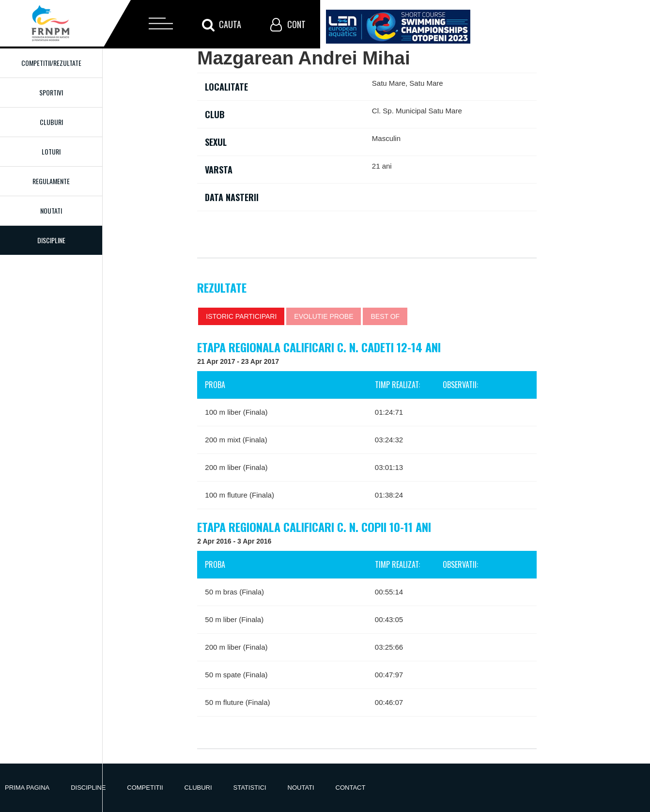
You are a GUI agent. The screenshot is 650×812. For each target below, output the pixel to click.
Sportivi (51, 92)
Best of (385, 316)
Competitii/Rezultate (51, 63)
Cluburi (51, 122)
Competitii (145, 788)
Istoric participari (241, 316)
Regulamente (51, 181)
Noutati (51, 211)
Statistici (250, 788)
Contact (351, 788)
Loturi (51, 151)
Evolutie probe (324, 316)
